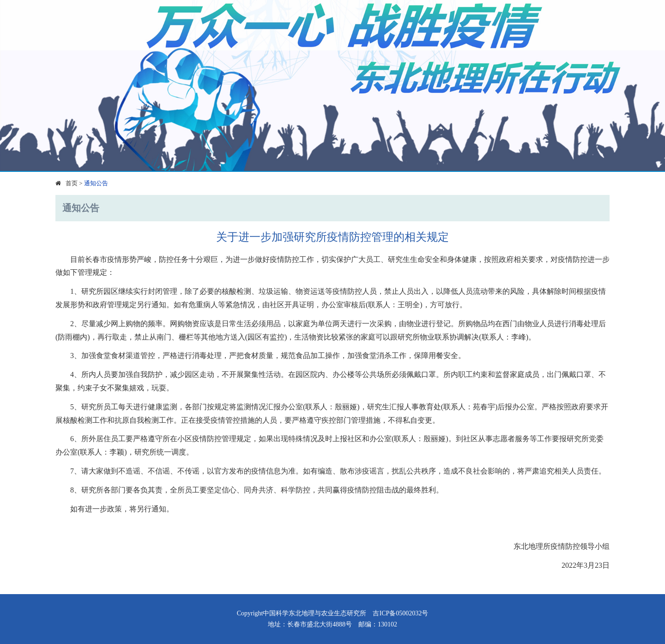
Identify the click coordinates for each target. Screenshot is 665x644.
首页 (72, 183)
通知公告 (96, 183)
